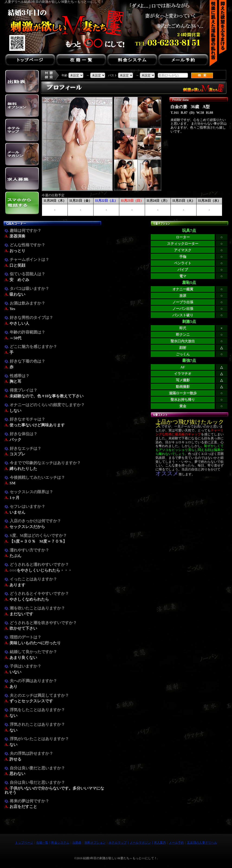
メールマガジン (140, 843)
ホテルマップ (118, 843)
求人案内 (160, 843)
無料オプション (95, 843)
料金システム (60, 843)
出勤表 (77, 843)
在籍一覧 (42, 843)
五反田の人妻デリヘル (202, 843)
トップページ (24, 843)
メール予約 (176, 843)
